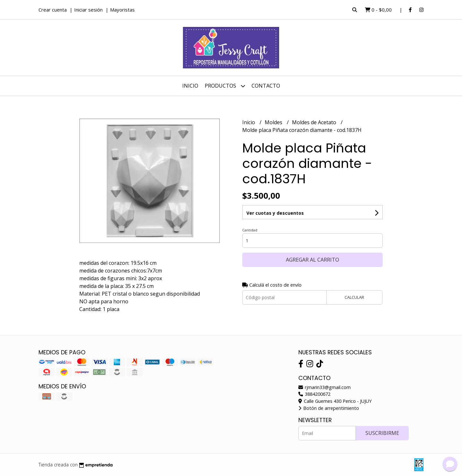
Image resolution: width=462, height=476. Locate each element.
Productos (225, 86)
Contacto (266, 86)
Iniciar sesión (88, 10)
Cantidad (250, 213)
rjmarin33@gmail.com (325, 387)
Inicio (190, 86)
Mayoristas (122, 10)
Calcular (354, 280)
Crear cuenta (53, 10)
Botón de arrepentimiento (329, 408)
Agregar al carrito (312, 242)
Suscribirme (382, 433)
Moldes (274, 122)
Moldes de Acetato (315, 122)
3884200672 (314, 394)
